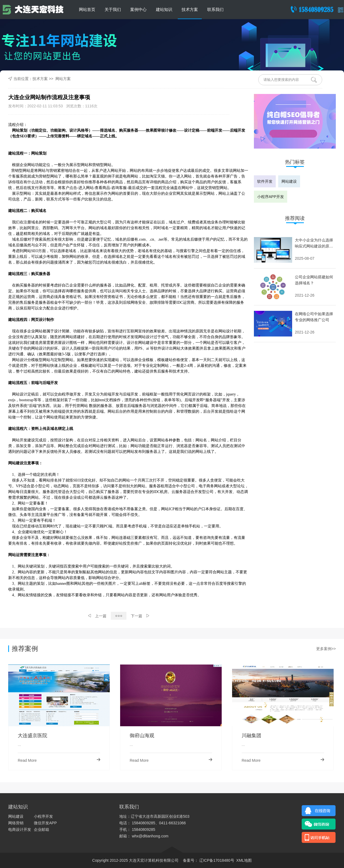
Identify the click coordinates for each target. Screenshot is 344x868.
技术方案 (190, 9)
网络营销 (16, 823)
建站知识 (164, 9)
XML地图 (244, 860)
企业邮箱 (41, 829)
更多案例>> (326, 649)
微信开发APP (45, 823)
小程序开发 (43, 816)
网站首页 (87, 9)
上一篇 (97, 616)
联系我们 (215, 9)
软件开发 (265, 181)
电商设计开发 (20, 829)
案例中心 (138, 9)
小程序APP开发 (271, 197)
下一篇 (140, 616)
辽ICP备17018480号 (216, 860)
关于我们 (113, 9)
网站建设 (289, 181)
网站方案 (63, 79)
